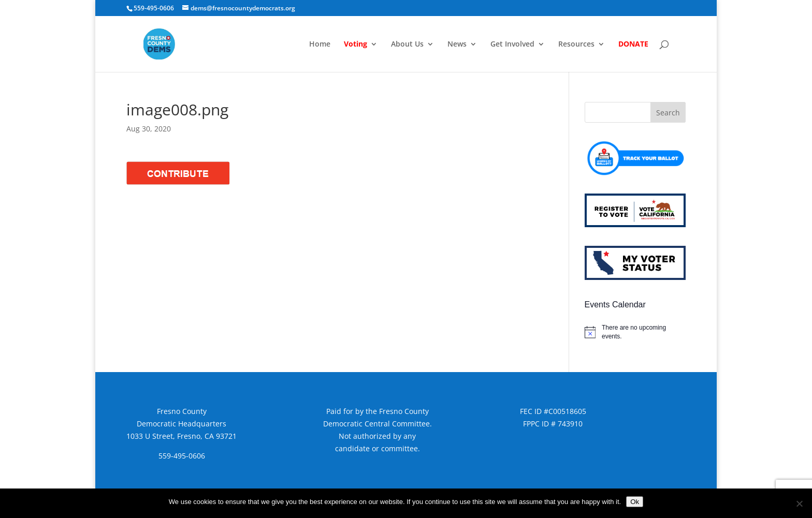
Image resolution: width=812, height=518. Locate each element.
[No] (799, 504)
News (457, 45)
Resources (576, 45)
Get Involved (512, 45)
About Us (407, 45)
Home (320, 45)
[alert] (635, 332)
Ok (635, 502)
